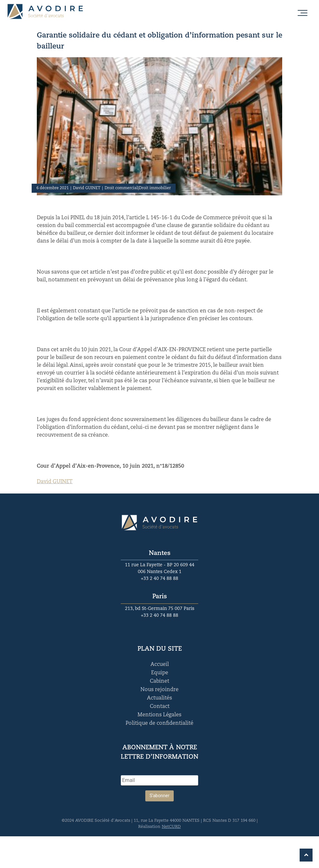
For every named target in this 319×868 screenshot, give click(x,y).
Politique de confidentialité (159, 723)
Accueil (160, 665)
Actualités (159, 698)
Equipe (160, 673)
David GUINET (55, 482)
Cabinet (159, 681)
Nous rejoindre (159, 690)
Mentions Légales (159, 715)
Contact (160, 707)
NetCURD (171, 827)
